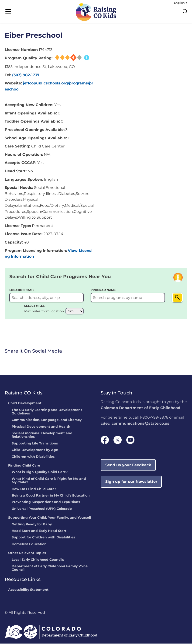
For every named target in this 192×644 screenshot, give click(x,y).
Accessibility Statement (28, 590)
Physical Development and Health (41, 427)
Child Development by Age (35, 451)
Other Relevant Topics (27, 554)
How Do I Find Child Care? (34, 490)
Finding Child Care (24, 466)
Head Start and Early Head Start (39, 531)
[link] (6, 361)
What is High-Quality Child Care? (40, 473)
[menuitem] (170, 3)
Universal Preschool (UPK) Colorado (42, 509)
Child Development (25, 404)
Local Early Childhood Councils (38, 560)
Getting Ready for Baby (32, 525)
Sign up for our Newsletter (131, 482)
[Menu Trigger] (8, 12)
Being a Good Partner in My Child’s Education (51, 496)
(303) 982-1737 (26, 75)
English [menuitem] (179, 3)
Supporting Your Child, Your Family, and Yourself (50, 518)
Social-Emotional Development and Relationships (42, 435)
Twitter (14, 360)
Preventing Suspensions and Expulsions (46, 503)
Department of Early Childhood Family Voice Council (50, 569)
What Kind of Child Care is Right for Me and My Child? (49, 481)
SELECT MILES (34, 306)
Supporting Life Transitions (35, 444)
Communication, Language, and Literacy (47, 421)
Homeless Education (29, 545)
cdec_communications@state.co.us (135, 424)
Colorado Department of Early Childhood (141, 408)
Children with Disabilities (33, 457)
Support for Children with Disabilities (43, 538)
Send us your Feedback (128, 465)
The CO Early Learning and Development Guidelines (47, 412)
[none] (170, 3)
